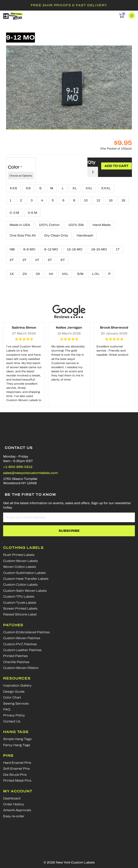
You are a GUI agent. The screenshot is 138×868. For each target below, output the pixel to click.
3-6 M (32, 213)
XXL (89, 188)
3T (24, 260)
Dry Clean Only (56, 235)
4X (51, 274)
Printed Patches (15, 656)
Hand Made (102, 225)
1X (12, 274)
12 (98, 200)
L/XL (96, 274)
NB (12, 249)
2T (12, 260)
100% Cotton (49, 225)
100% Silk (76, 225)
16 (111, 200)
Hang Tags (16, 732)
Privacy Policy (14, 715)
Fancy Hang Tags (17, 745)
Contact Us (12, 721)
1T (118, 249)
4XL (65, 274)
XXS (13, 188)
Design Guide (14, 692)
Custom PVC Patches (20, 644)
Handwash (85, 235)
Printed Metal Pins (17, 781)
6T (63, 260)
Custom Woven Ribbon (21, 668)
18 (123, 200)
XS (28, 188)
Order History (14, 804)
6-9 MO (29, 249)
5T (50, 260)
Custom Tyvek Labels (20, 603)
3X (38, 274)
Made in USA (20, 225)
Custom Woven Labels (20, 561)
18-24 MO (99, 249)
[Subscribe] (69, 531)
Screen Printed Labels (20, 608)
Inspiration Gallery (17, 685)
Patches (13, 625)
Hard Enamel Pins (17, 763)
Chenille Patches (16, 662)
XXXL (106, 188)
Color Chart (12, 697)
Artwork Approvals (17, 810)
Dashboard (12, 798)
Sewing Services (16, 704)
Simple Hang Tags (17, 739)
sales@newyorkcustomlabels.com (30, 473)
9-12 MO (51, 249)
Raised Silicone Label (20, 614)
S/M (80, 274)
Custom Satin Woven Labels (25, 591)
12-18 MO (75, 249)
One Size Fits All (23, 235)
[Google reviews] (69, 312)
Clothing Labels (23, 548)
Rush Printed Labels (19, 555)
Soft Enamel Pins (16, 769)
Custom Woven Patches (22, 638)
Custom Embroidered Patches (26, 632)
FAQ (7, 709)
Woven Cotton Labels (20, 567)
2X (25, 274)
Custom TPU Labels (19, 597)
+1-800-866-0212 (18, 467)
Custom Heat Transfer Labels (26, 579)
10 (86, 200)
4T (37, 260)
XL (75, 188)
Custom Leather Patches (22, 650)
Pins (8, 756)
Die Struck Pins (15, 775)
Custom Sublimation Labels (24, 573)
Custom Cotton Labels (20, 585)
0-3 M (14, 213)
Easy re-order (14, 816)
